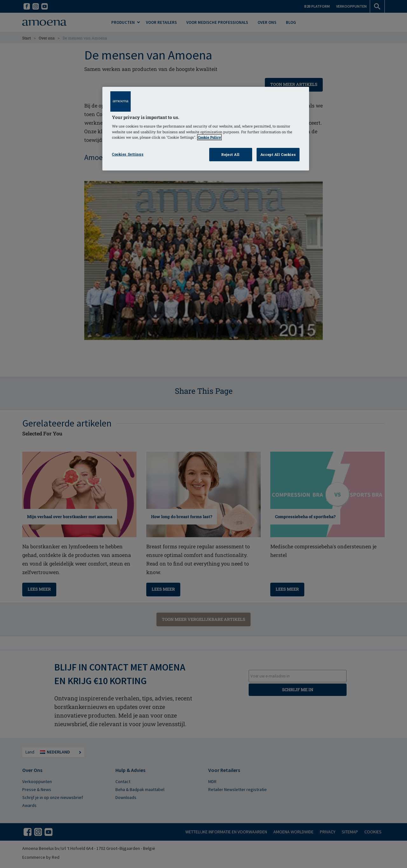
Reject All (231, 154)
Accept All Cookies (278, 154)
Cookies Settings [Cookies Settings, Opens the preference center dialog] (128, 154)
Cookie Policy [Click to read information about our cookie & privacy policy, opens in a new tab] (209, 137)
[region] (206, 129)
